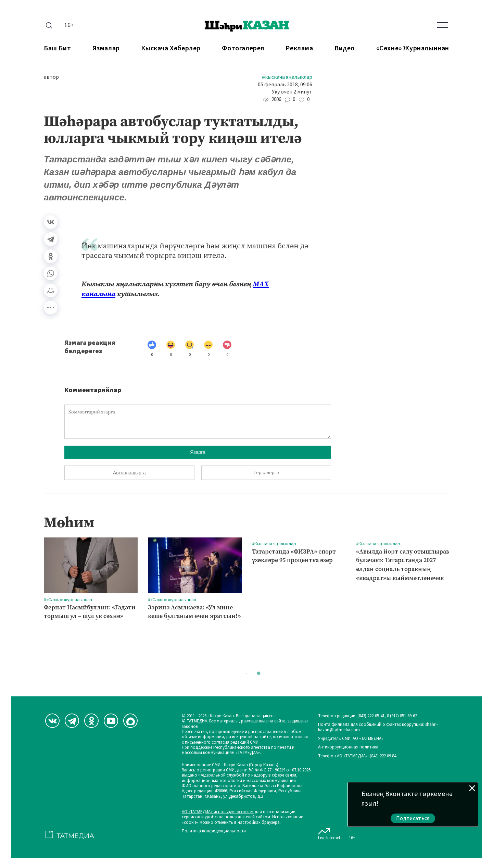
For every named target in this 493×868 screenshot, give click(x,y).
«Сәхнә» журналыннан (413, 48)
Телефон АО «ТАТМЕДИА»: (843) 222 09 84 (357, 756)
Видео (345, 48)
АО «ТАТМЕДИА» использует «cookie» (218, 812)
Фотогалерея (243, 48)
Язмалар (106, 48)
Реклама (299, 48)
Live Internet (329, 833)
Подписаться (413, 818)
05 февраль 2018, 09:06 (285, 85)
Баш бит (57, 48)
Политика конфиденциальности (214, 831)
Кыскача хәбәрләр (171, 48)
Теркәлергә (266, 473)
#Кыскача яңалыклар (287, 77)
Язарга (198, 452)
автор (51, 77)
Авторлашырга (129, 473)
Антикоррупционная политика (348, 747)
